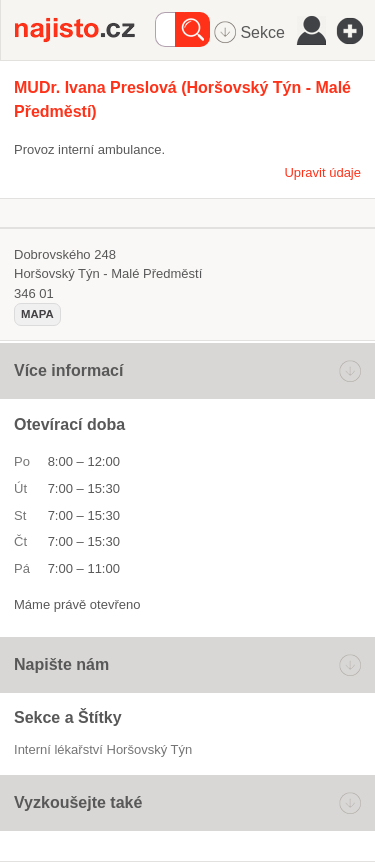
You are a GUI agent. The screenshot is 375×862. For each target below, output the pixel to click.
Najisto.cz (85, 30)
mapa (37, 314)
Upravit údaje (322, 172)
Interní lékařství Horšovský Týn (103, 749)
